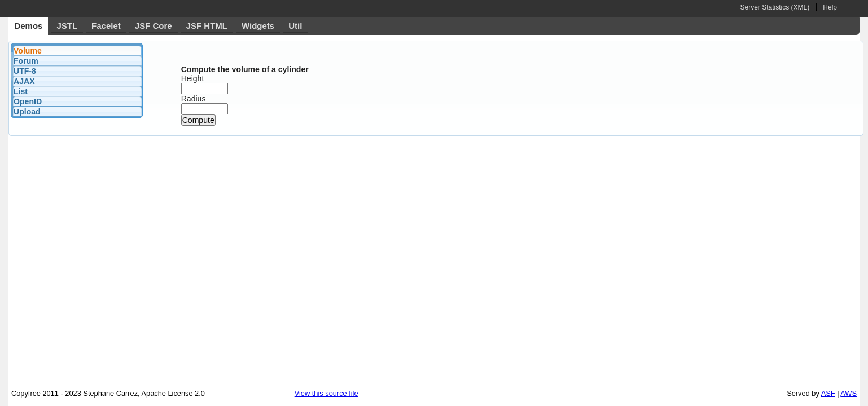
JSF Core (154, 26)
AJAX (24, 81)
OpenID (28, 101)
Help (830, 7)
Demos (28, 26)
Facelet (106, 26)
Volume (28, 51)
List (21, 91)
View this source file (326, 393)
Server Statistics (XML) (775, 7)
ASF (828, 393)
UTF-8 (25, 71)
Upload (27, 112)
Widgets (258, 26)
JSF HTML (207, 26)
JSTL (67, 26)
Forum (26, 61)
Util (295, 26)
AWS (849, 393)
